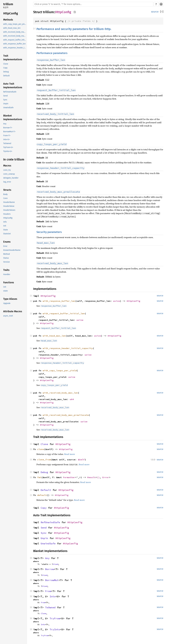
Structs (7, 190)
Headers (7, 214)
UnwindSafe (8, 108)
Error (5, 246)
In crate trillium (14, 159)
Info (5, 222)
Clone (6, 64)
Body (5, 194)
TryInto (55, 629)
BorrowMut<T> (9, 132)
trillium (8, 4)
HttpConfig (11, 13)
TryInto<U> (8, 151)
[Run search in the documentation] (93, 4)
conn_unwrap (9, 174)
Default (6, 76)
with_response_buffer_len (14, 44)
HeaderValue (9, 206)
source (155, 12)
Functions (9, 282)
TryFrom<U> (8, 147)
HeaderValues (9, 210)
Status (6, 258)
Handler (7, 274)
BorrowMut (52, 580)
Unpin (6, 104)
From (48, 591)
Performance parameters (52, 53)
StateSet (7, 234)
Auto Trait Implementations (13, 86)
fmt (39, 477)
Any (5, 124)
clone (41, 449)
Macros (7, 166)
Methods (8, 20)
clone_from (44, 460)
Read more (70, 454)
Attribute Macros (13, 311)
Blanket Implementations (13, 117)
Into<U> (7, 139)
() (98, 477)
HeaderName (9, 202)
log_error (7, 182)
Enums (7, 242)
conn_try (7, 170)
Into (53, 596)
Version (7, 262)
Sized (55, 564)
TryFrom (55, 618)
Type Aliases (10, 299)
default (42, 495)
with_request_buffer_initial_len (15, 40)
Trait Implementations (13, 58)
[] (162, 12)
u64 (72, 399)
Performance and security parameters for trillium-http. (74, 29)
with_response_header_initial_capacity (15, 48)
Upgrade (7, 303)
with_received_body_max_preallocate (15, 36)
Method (7, 254)
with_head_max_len (12, 28)
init (5, 287)
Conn (5, 198)
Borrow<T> (8, 128)
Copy (5, 68)
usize (117, 301)
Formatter (69, 477)
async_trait (8, 316)
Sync (5, 100)
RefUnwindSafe (10, 92)
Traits (6, 270)
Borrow (50, 569)
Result (91, 477)
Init (5, 226)
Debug (6, 72)
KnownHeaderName (12, 250)
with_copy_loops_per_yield (15, 24)
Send (5, 96)
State (6, 230)
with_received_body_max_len (15, 32)
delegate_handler (11, 178)
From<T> (7, 136)
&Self (81, 460)
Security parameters (49, 232)
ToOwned (7, 143)
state (5, 291)
